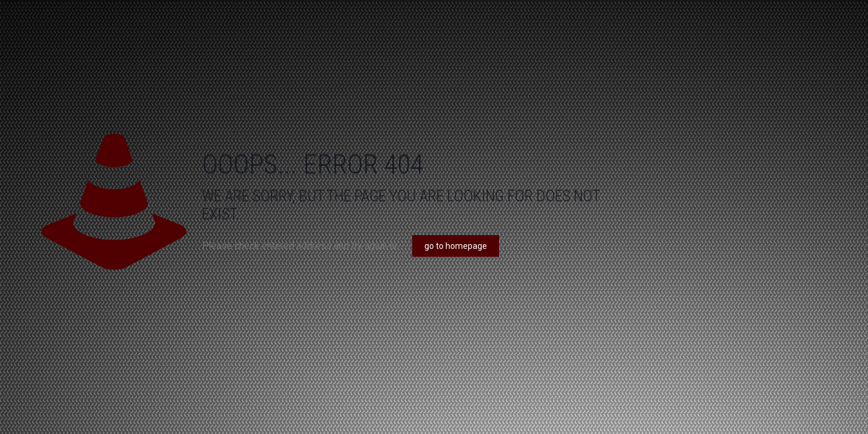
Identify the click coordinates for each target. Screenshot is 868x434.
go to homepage (456, 246)
